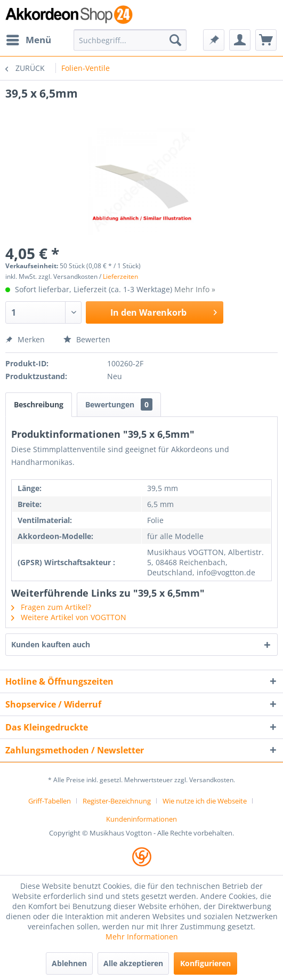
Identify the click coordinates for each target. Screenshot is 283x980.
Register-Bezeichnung (117, 801)
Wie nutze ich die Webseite (205, 801)
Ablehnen (69, 963)
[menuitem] (28, 40)
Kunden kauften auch (51, 644)
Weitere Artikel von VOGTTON (69, 617)
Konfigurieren (205, 963)
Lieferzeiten (120, 276)
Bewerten (87, 339)
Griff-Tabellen (50, 801)
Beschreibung (39, 404)
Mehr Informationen (142, 937)
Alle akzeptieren (133, 963)
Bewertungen (119, 404)
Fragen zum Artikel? (51, 607)
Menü (29, 39)
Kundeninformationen (141, 819)
